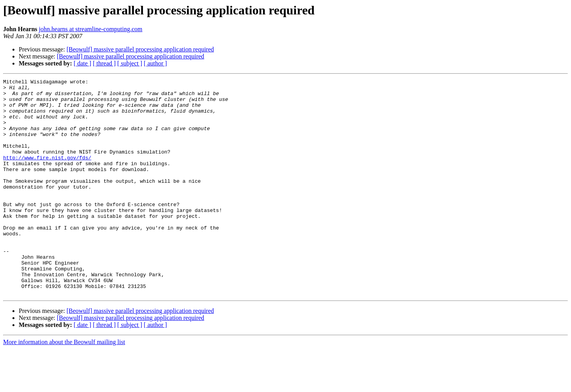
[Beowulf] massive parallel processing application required (140, 49)
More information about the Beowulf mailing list (64, 385)
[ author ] (156, 63)
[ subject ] (130, 63)
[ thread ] (104, 63)
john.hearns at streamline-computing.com (91, 29)
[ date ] (82, 63)
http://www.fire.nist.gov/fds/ (47, 174)
